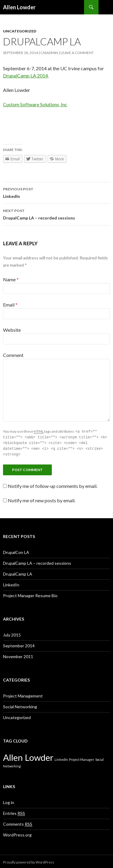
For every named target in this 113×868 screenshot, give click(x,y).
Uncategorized (20, 31)
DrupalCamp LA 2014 (25, 76)
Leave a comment (77, 53)
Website (12, 330)
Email (10, 305)
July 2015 (12, 633)
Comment (13, 355)
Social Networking (20, 705)
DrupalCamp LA (18, 572)
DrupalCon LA (16, 551)
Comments (18, 823)
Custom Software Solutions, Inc (35, 104)
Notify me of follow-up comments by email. (53, 484)
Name (11, 279)
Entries (14, 812)
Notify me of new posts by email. (42, 499)
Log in (9, 801)
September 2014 (19, 644)
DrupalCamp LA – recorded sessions (56, 214)
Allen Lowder (19, 7)
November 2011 (18, 655)
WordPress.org (17, 833)
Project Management (23, 694)
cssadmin (49, 53)
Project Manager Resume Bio (30, 594)
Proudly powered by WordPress (29, 861)
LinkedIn (56, 192)
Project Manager (82, 758)
